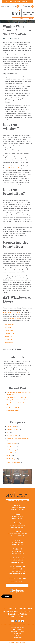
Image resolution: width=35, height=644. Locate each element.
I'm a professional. (18, 592)
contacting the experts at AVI (12, 312)
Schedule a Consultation (17, 1)
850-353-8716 (21, 617)
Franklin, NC (9, 340)
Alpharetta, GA (10, 324)
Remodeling (10, 453)
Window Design (11, 459)
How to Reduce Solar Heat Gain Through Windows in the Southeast (17, 399)
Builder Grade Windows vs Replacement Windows (15, 409)
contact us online (15, 319)
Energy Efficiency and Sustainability (18, 439)
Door (8, 432)
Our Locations (17, 629)
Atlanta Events (11, 426)
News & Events (11, 447)
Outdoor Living (11, 450)
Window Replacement (13, 462)
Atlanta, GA (9, 327)
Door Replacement (12, 435)
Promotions (18, 633)
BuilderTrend (17, 638)
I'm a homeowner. (18, 590)
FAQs (18, 635)
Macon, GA (8, 337)
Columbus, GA (9, 334)
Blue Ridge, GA (10, 330)
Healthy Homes (11, 444)
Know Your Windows (18, 631)
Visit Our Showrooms (17, 627)
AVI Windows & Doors (15, 168)
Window (9, 456)
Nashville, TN (9, 343)
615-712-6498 (22, 614)
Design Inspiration (12, 429)
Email (17, 582)
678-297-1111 (28, 611)
